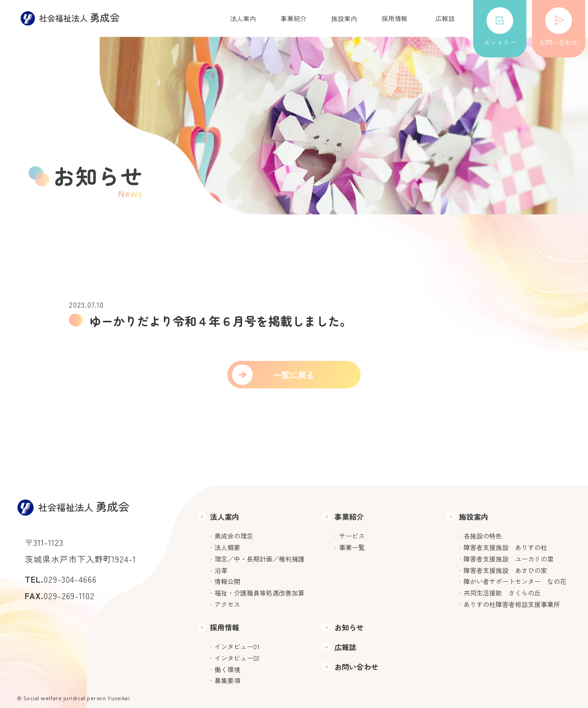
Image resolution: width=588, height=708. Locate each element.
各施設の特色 (483, 536)
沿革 (221, 570)
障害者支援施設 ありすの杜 (505, 547)
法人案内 (243, 18)
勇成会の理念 (234, 536)
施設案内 (344, 18)
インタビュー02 (237, 658)
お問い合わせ (559, 27)
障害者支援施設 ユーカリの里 (509, 559)
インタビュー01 (237, 646)
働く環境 (227, 669)
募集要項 (227, 680)
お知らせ (349, 627)
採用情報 (395, 18)
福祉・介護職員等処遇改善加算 (260, 593)
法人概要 (227, 547)
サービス (352, 536)
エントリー (500, 27)
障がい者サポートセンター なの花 (515, 581)
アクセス (227, 604)
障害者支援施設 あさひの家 (505, 570)
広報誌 (445, 18)
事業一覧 (352, 547)
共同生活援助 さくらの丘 (502, 593)
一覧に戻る (294, 375)
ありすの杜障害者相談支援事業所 (512, 604)
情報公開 (227, 581)
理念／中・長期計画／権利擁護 (260, 559)
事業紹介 (294, 18)
